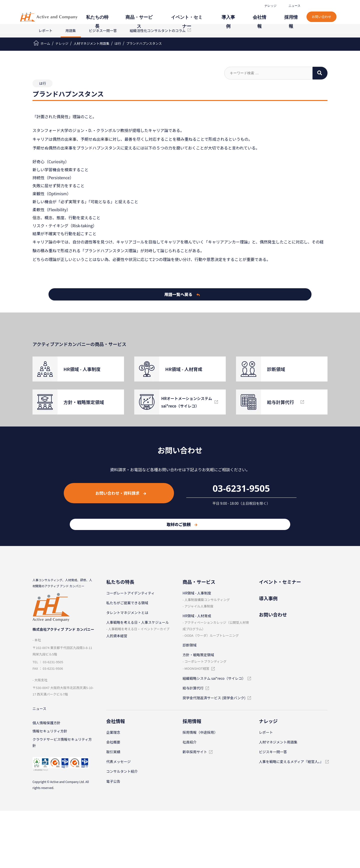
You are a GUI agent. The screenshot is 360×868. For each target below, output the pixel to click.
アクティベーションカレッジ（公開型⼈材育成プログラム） (216, 626)
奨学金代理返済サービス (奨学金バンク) (214, 698)
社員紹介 (189, 742)
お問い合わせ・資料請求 (121, 493)
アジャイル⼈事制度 (199, 606)
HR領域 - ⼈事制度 (197, 593)
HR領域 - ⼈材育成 (197, 616)
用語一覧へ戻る (182, 294)
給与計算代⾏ (193, 688)
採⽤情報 (295, 14)
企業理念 (113, 732)
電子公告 (113, 781)
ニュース (296, 6)
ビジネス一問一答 (103, 30)
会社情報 (269, 14)
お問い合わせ (324, 12)
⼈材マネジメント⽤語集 (278, 742)
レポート (45, 30)
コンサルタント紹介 (122, 771)
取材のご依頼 (182, 524)
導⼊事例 (243, 14)
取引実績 (113, 752)
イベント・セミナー (208, 14)
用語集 (71, 30)
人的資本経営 (117, 636)
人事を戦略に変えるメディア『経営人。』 (291, 761)
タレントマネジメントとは (127, 612)
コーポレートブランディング (205, 661)
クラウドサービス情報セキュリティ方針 (62, 745)
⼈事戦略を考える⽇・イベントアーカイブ (139, 629)
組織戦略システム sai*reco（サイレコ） (214, 678)
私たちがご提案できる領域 (127, 603)
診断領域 (189, 645)
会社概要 (113, 742)
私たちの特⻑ (133, 14)
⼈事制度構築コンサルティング (207, 600)
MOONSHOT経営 (197, 668)
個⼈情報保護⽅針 (46, 724)
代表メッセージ (118, 761)
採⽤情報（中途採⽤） (200, 732)
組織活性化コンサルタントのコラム (158, 30)
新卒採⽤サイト (195, 752)
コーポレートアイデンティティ (130, 593)
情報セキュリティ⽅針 (50, 733)
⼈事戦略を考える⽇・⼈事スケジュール (138, 622)
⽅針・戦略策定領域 (198, 655)
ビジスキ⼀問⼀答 (273, 752)
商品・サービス (168, 14)
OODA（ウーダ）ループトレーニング (212, 635)
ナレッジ (272, 6)
